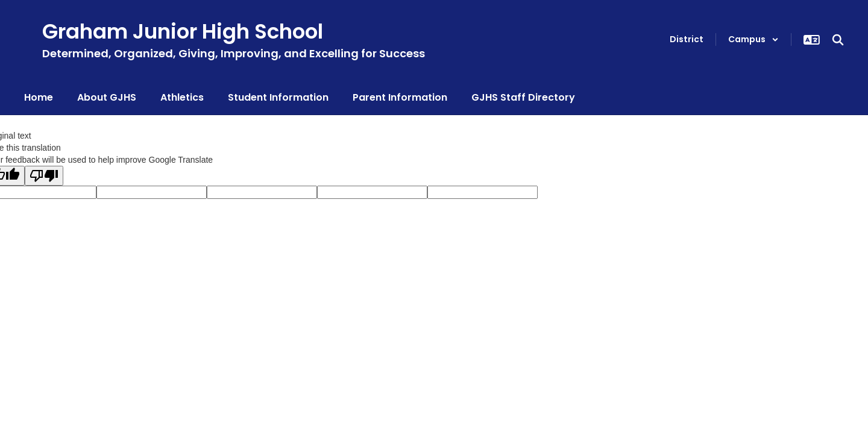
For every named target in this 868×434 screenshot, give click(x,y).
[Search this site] (838, 40)
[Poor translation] (44, 176)
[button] (753, 39)
